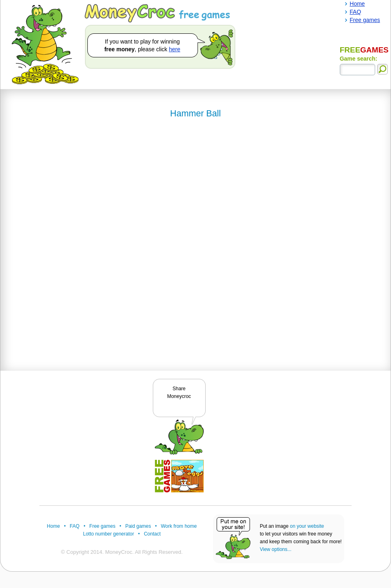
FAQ (75, 526)
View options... (276, 549)
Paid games (138, 526)
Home (53, 526)
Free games (102, 526)
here (174, 49)
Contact (152, 534)
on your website (307, 526)
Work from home (179, 526)
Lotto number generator (108, 534)
